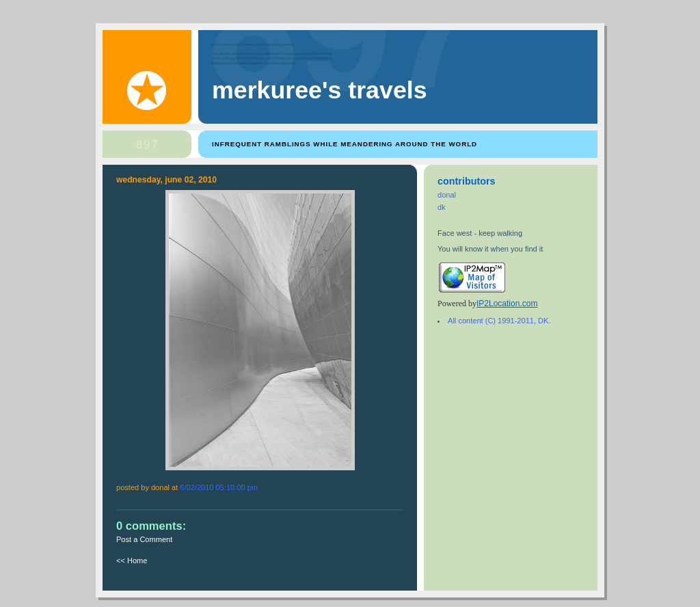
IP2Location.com (507, 303)
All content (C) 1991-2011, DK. (499, 321)
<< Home (132, 561)
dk (442, 207)
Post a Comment (144, 539)
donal (447, 195)
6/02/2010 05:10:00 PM (219, 487)
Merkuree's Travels (320, 90)
